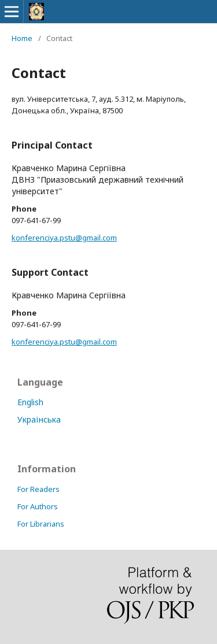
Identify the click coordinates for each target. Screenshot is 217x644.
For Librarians (41, 524)
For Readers (38, 489)
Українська (39, 419)
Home (22, 38)
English (30, 402)
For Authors (38, 506)
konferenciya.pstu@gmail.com (64, 238)
